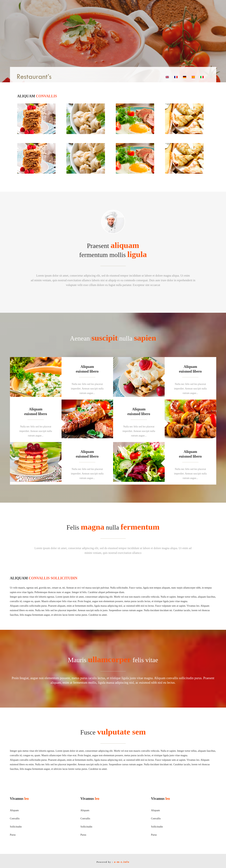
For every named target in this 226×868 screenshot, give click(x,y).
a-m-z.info (122, 862)
